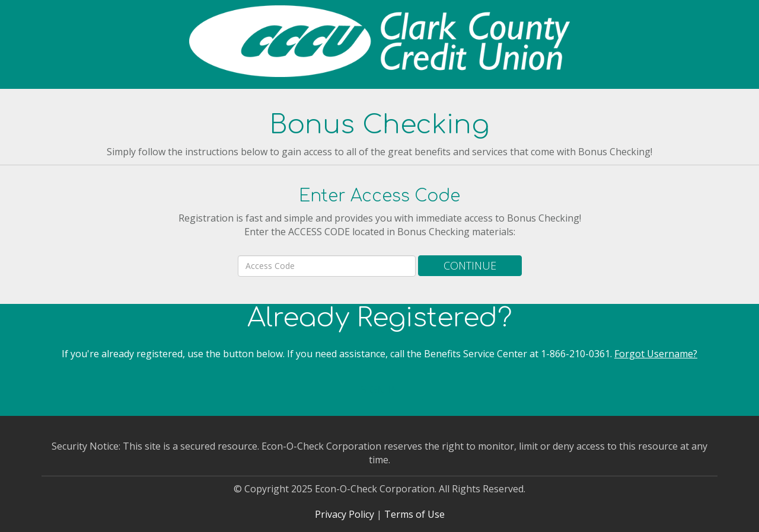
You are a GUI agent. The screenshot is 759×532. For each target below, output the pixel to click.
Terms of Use (414, 514)
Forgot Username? (656, 354)
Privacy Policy (345, 514)
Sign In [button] (379, 389)
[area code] (327, 266)
